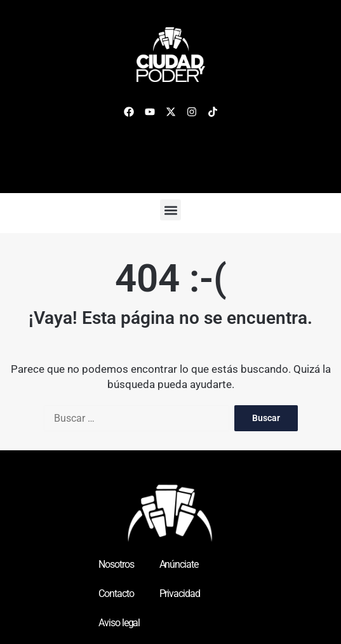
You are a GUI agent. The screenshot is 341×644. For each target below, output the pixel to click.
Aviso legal (119, 623)
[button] (170, 210)
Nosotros (116, 564)
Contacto (116, 594)
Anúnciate (179, 564)
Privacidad (180, 594)
